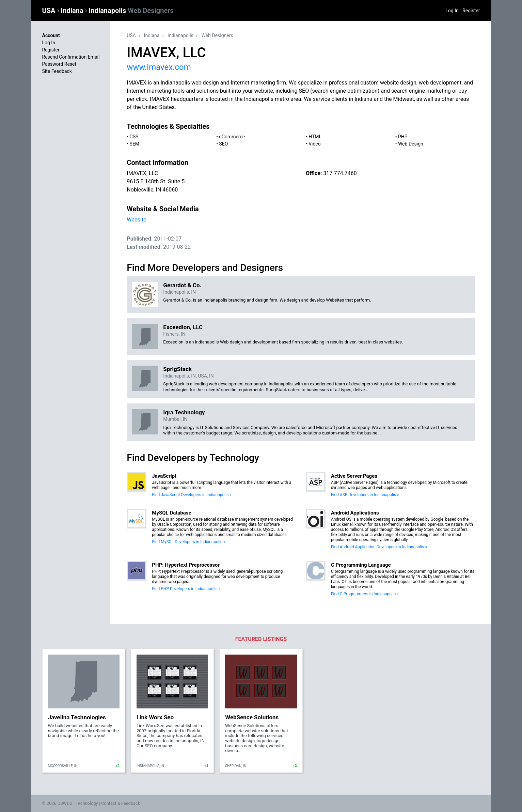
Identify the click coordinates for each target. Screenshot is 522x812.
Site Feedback (57, 71)
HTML (315, 137)
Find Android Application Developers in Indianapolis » (379, 547)
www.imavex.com (159, 67)
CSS (134, 137)
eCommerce (232, 137)
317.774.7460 (340, 173)
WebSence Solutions (252, 717)
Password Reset (59, 64)
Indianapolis (131, 11)
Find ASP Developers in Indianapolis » (365, 495)
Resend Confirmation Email (71, 57)
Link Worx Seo (155, 717)
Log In (452, 11)
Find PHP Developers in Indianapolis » (186, 589)
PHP (403, 137)
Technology (87, 803)
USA (50, 11)
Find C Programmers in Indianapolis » (365, 594)
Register (471, 11)
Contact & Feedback (121, 803)
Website (136, 220)
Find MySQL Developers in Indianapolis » (188, 542)
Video (315, 144)
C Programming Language (361, 565)
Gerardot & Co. (182, 285)
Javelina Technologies (77, 717)
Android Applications (355, 513)
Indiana (73, 11)
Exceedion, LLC (183, 327)
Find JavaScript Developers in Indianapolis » (192, 495)
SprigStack (177, 369)
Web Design (411, 144)
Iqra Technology (184, 412)
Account (51, 35)
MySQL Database (171, 513)
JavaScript (164, 476)
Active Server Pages (354, 476)
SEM (135, 144)
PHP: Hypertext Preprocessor (186, 565)
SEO (223, 144)
